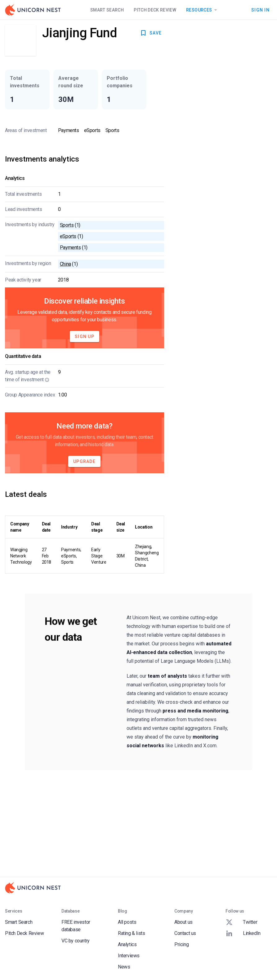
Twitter (241, 922)
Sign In (260, 10)
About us (183, 922)
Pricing (181, 944)
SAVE (151, 33)
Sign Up (85, 337)
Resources (203, 10)
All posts (127, 922)
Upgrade (84, 461)
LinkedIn (243, 933)
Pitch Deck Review (155, 10)
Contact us (185, 933)
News (124, 967)
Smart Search (107, 10)
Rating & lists (131, 933)
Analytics (127, 944)
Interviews (129, 956)
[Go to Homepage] (33, 10)
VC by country (76, 941)
